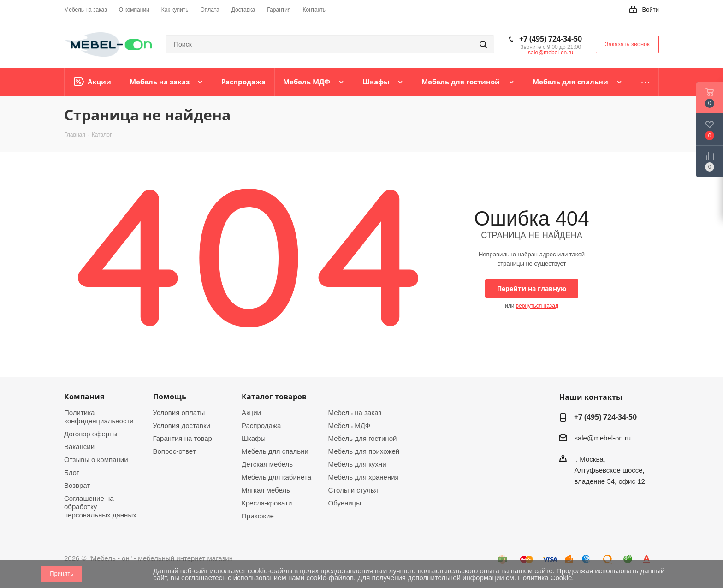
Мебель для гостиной (363, 438)
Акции (251, 413)
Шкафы (254, 438)
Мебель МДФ (350, 425)
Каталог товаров (274, 397)
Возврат (77, 485)
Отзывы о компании (96, 460)
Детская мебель (267, 464)
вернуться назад (537, 306)
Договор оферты (91, 434)
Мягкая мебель (266, 490)
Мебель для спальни (275, 451)
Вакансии (79, 447)
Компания (84, 397)
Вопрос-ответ (175, 451)
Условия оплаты (179, 413)
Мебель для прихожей (364, 451)
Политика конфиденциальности (99, 417)
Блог (71, 472)
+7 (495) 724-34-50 (551, 39)
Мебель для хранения (364, 477)
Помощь (170, 397)
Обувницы (345, 503)
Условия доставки (182, 425)
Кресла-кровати (267, 503)
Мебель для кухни (357, 464)
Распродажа (261, 425)
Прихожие (258, 516)
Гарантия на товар (183, 438)
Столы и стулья (353, 490)
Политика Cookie (545, 578)
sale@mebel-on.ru (551, 53)
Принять (62, 573)
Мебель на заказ (355, 413)
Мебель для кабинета (276, 477)
